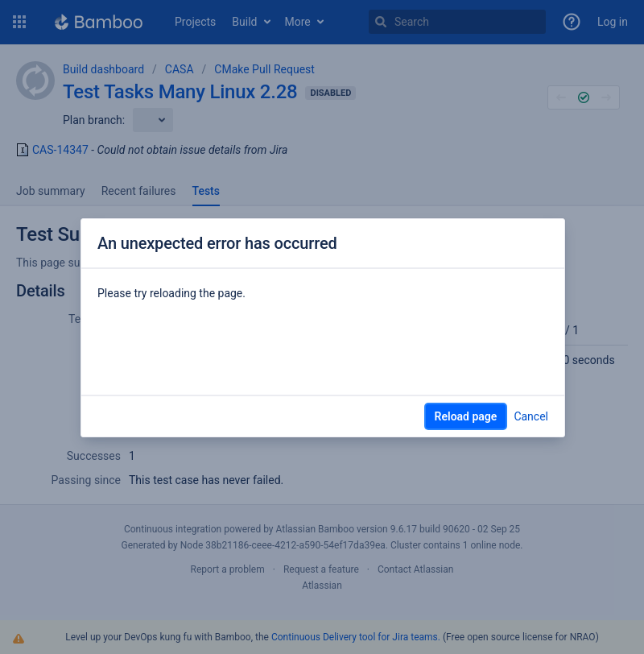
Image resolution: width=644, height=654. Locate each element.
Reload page (466, 416)
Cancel (531, 416)
